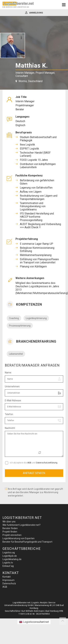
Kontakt (7, 577)
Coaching (14, 318)
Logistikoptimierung (36, 318)
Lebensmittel (16, 354)
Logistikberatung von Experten (18, 538)
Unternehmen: (12, 387)
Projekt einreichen (12, 535)
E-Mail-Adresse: (13, 400)
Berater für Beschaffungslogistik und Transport (27, 542)
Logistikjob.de (10, 556)
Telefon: (9, 414)
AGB (29, 463)
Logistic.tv (8, 563)
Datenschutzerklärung (47, 463)
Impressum (8, 580)
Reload (40, 453)
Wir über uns (9, 522)
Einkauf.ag (8, 566)
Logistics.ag (9, 553)
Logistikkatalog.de (12, 559)
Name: (8, 373)
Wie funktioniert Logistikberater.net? (21, 525)
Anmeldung (34, 13)
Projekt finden (10, 532)
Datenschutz (9, 583)
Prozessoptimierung (20, 326)
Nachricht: (10, 428)
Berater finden (10, 528)
